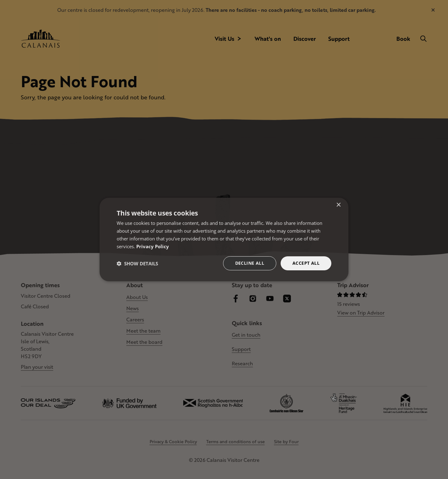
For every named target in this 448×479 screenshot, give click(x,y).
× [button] (338, 205)
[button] (137, 263)
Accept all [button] (306, 263)
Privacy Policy (153, 246)
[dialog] (224, 239)
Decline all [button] (250, 263)
